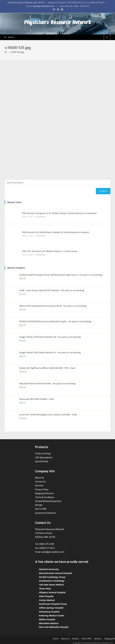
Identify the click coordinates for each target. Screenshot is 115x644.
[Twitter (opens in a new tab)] (54, 9)
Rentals (39, 503)
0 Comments (39, 217)
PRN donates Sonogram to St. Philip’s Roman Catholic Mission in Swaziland (58, 213)
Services (39, 483)
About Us (40, 476)
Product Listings (43, 451)
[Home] (6, 52)
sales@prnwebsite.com (43, 6)
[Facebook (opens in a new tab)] (58, 9)
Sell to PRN (86, 636)
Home (55, 636)
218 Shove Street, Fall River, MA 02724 (26, 2)
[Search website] (107, 38)
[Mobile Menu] (8, 37)
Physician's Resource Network (57, 24)
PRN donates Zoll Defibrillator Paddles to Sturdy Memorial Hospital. (55, 231)
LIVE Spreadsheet (44, 455)
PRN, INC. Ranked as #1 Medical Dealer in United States (49, 249)
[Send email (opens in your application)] (62, 9)
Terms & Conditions (45, 495)
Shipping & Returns (44, 491)
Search (103, 191)
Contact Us (40, 479)
